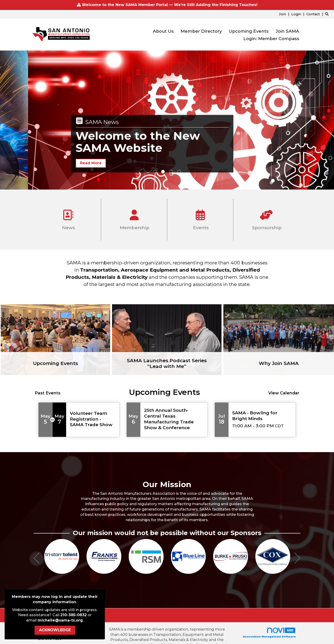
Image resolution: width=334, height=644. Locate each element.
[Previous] (37, 559)
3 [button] (171, 172)
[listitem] (285, 14)
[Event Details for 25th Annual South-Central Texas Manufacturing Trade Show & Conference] (174, 419)
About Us (163, 31)
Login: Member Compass (271, 39)
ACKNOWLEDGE (55, 630)
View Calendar (284, 393)
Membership (134, 218)
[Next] (297, 559)
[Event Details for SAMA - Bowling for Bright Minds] (262, 416)
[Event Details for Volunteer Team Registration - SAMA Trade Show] (93, 419)
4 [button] (179, 172)
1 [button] (155, 172)
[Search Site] (328, 14)
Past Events (48, 393)
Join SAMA (287, 31)
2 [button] (163, 172)
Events (200, 218)
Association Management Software (269, 633)
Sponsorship (266, 218)
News (68, 218)
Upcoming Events (249, 31)
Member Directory (201, 31)
